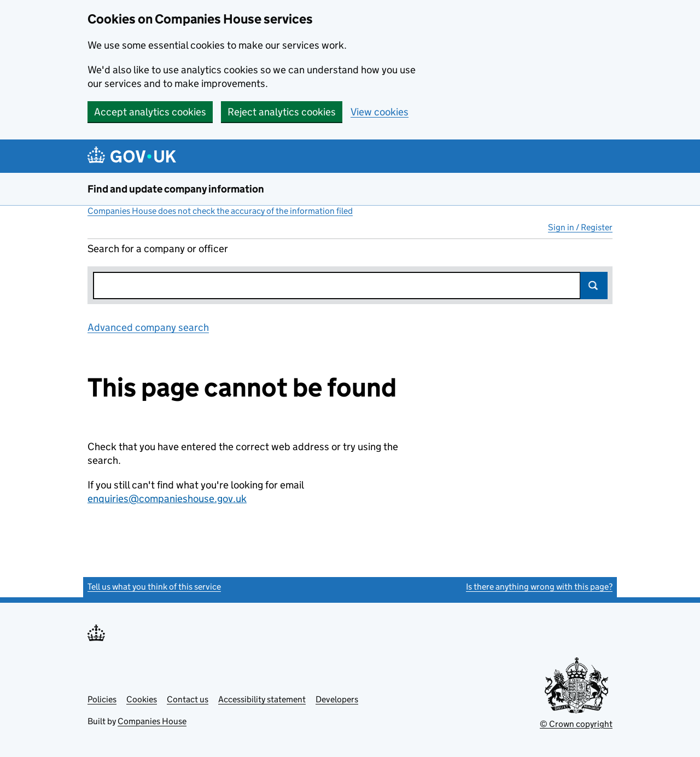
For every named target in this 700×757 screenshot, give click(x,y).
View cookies (380, 112)
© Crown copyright (576, 724)
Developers (337, 699)
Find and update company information (176, 189)
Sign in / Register (580, 227)
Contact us (188, 699)
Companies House (152, 721)
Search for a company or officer (158, 249)
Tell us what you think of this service (154, 587)
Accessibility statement (262, 699)
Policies (102, 699)
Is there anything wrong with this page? (539, 587)
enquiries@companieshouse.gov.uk (167, 499)
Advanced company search (148, 327)
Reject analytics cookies (282, 112)
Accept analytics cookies (150, 112)
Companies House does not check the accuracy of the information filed (220, 211)
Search (594, 286)
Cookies (142, 699)
